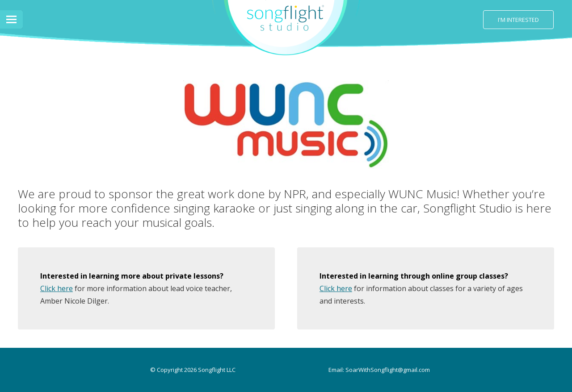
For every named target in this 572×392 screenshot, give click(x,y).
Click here (57, 288)
